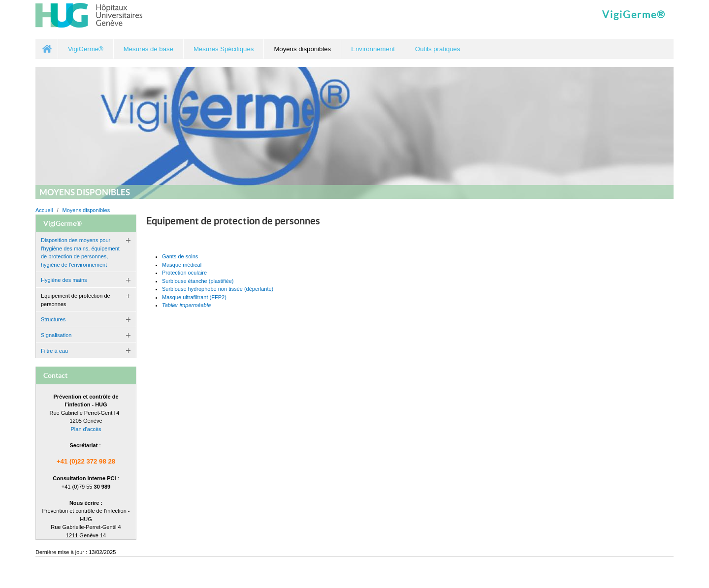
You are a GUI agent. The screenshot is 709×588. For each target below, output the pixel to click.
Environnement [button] (373, 49)
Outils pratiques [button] (438, 49)
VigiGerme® (634, 15)
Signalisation (56, 335)
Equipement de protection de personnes (76, 300)
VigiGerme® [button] (86, 49)
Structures (53, 319)
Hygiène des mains (64, 280)
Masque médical (182, 265)
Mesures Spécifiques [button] (224, 49)
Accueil (47, 49)
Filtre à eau (54, 351)
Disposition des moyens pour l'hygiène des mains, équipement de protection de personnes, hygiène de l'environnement (80, 252)
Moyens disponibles (86, 210)
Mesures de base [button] (148, 49)
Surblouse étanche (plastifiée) (198, 281)
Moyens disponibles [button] (302, 49)
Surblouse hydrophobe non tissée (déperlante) (218, 289)
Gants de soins (180, 256)
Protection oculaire (184, 273)
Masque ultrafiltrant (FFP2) (194, 297)
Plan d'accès (86, 429)
